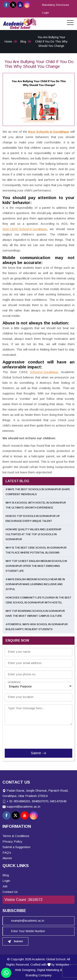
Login (45, 13)
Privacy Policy (12, 841)
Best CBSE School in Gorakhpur (25, 229)
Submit (38, 753)
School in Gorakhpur (44, 372)
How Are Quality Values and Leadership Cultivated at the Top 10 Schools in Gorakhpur (33, 534)
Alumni (7, 858)
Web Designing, (26, 970)
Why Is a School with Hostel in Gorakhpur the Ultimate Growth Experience (36, 505)
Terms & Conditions (16, 836)
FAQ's (7, 853)
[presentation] (30, 736)
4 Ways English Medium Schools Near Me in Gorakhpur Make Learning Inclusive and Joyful (35, 584)
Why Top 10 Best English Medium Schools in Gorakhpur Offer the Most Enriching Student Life (36, 566)
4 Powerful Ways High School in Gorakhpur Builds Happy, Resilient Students (37, 627)
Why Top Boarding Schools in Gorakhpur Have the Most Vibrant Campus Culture (35, 613)
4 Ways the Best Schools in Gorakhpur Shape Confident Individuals (38, 492)
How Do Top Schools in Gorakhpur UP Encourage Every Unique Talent (33, 519)
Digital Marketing (48, 970)
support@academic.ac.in (23, 806)
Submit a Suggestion (16, 847)
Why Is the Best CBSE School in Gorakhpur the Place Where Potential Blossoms (36, 550)
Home (8, 42)
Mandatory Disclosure (56, 5)
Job (5, 886)
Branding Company (39, 975)
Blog (23, 42)
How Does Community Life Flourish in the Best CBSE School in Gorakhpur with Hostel (38, 600)
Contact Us (10, 892)
